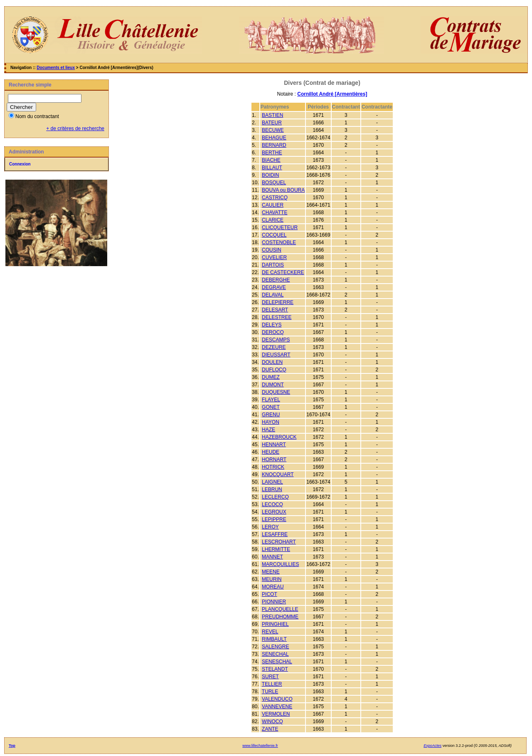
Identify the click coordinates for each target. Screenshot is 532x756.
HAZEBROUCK (279, 437)
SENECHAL (275, 654)
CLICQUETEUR (280, 227)
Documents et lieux (56, 68)
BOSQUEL (274, 183)
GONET (271, 407)
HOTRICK (273, 467)
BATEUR (272, 123)
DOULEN (272, 362)
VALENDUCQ (277, 699)
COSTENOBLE (279, 242)
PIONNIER (274, 602)
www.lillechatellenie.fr (260, 746)
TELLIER (272, 684)
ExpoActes (432, 746)
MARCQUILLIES (280, 564)
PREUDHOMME (280, 617)
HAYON (271, 422)
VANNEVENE (277, 707)
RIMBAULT (274, 639)
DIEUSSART (276, 355)
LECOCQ (272, 504)
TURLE (270, 692)
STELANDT (275, 669)
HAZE (268, 430)
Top (12, 746)
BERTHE (272, 153)
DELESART (275, 310)
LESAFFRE (275, 534)
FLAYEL (271, 400)
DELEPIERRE (278, 302)
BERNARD (274, 145)
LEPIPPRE (274, 519)
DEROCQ (273, 332)
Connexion (20, 164)
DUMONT (273, 385)
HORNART (274, 460)
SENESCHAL (277, 662)
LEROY (270, 527)
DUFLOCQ (274, 370)
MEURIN (272, 579)
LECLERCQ (275, 497)
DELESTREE (277, 317)
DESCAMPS (276, 340)
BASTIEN (272, 115)
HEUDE (271, 452)
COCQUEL (274, 235)
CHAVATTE (275, 212)
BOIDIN (270, 175)
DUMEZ (271, 377)
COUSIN (272, 250)
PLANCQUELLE (280, 609)
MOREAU (273, 587)
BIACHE (271, 160)
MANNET (272, 557)
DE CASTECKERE (283, 272)
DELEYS (272, 325)
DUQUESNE (276, 392)
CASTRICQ (275, 198)
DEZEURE (274, 347)
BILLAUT (272, 168)
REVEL (270, 632)
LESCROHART (279, 542)
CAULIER (273, 205)
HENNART (274, 445)
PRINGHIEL (275, 624)
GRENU (271, 415)
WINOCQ (272, 721)
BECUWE (273, 130)
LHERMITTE (276, 549)
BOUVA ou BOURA (283, 190)
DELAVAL (273, 295)
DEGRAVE (274, 287)
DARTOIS (273, 265)
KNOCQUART (278, 474)
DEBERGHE (276, 280)
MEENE (271, 572)
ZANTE (270, 729)
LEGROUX (274, 512)
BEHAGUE (274, 138)
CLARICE (273, 220)
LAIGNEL (272, 482)
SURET (270, 677)
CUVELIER (274, 257)
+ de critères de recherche (75, 128)
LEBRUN (272, 489)
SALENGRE (275, 647)
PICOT (270, 594)
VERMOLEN (276, 714)
